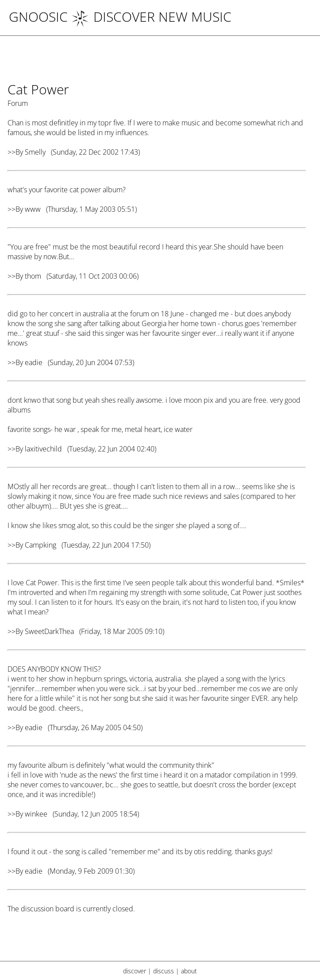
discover (135, 971)
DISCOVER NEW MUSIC (151, 17)
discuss (164, 971)
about (189, 971)
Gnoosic (38, 17)
